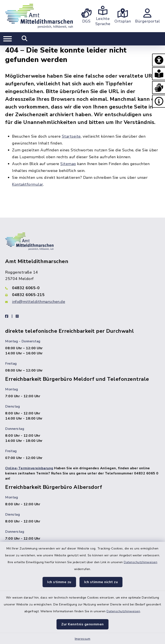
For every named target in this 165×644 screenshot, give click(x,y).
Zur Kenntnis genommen (82, 624)
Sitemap (68, 164)
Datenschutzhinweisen (141, 562)
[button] (159, 60)
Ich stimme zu (59, 582)
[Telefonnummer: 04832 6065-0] (82, 288)
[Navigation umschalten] (8, 39)
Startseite (71, 136)
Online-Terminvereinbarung (29, 468)
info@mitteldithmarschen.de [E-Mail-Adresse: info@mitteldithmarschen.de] (39, 302)
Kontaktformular (28, 184)
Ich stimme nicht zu (101, 582)
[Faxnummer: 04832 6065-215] (82, 295)
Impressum (83, 639)
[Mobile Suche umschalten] (25, 39)
